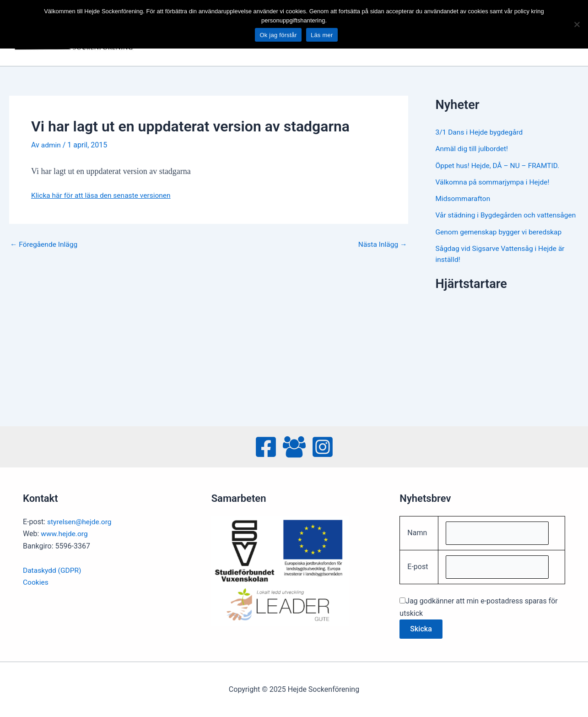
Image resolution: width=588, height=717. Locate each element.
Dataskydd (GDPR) (53, 569)
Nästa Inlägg (382, 244)
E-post (418, 567)
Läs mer (322, 35)
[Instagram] (323, 445)
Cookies (36, 581)
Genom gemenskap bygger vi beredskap (501, 242)
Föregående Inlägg (45, 244)
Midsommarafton (464, 198)
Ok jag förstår (278, 35)
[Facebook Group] (294, 445)
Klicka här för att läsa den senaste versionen (103, 195)
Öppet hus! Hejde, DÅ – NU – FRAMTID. (499, 165)
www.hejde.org (65, 532)
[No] (577, 24)
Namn (417, 532)
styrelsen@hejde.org (80, 520)
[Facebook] (266, 445)
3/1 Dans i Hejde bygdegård (481, 132)
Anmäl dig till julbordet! (473, 149)
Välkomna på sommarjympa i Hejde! (494, 182)
